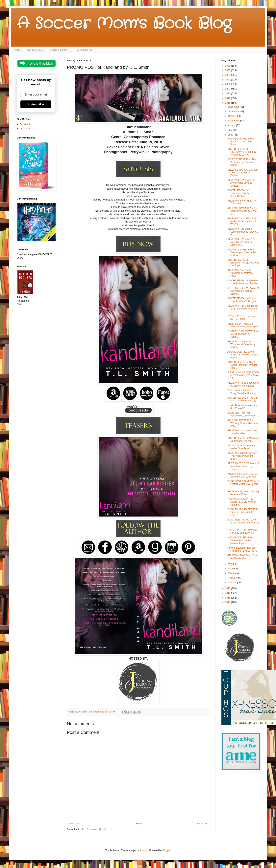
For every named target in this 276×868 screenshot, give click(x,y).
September (234, 121)
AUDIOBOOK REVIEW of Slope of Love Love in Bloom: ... (241, 142)
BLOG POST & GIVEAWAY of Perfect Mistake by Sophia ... (243, 484)
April (231, 569)
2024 (228, 75)
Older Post (203, 824)
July (230, 130)
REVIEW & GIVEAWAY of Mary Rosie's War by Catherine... (241, 242)
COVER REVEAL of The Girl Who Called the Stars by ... (243, 399)
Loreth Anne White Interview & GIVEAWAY (242, 407)
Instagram (25, 129)
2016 (228, 593)
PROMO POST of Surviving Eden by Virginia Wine (242, 531)
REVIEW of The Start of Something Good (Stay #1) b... (243, 232)
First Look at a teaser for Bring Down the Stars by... (243, 392)
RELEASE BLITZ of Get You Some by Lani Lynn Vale (242, 475)
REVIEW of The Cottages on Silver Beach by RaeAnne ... (243, 309)
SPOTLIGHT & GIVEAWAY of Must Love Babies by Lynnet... (243, 466)
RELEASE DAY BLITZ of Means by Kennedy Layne (243, 325)
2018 (228, 103)
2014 (228, 602)
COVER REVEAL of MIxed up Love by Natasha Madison (243, 282)
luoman (144, 850)
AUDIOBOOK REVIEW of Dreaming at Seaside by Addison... (242, 253)
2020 (228, 94)
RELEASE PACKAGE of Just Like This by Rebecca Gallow (243, 173)
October (233, 116)
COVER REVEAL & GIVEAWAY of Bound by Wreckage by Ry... (242, 152)
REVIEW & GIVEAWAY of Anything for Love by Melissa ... (241, 183)
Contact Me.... (36, 50)
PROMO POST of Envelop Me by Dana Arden (241, 447)
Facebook (25, 124)
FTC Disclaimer (83, 50)
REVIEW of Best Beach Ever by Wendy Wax (243, 557)
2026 (228, 66)
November (234, 112)
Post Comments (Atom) (94, 829)
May (231, 564)
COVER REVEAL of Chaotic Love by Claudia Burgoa (242, 300)
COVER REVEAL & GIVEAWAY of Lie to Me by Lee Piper (243, 263)
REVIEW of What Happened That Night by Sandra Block (242, 456)
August (232, 125)
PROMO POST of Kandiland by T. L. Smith (242, 318)
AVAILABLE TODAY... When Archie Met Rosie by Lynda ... (243, 523)
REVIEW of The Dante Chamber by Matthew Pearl (240, 273)
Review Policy (59, 50)
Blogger (167, 850)
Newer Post (74, 824)
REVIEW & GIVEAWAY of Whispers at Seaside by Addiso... (241, 344)
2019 (228, 98)
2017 (228, 588)
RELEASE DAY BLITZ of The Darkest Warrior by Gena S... (243, 211)
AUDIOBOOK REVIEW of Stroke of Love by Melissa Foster (242, 355)
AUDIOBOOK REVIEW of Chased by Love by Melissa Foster (241, 540)
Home (17, 50)
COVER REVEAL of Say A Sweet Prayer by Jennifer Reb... (242, 365)
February (233, 578)
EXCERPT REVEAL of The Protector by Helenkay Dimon (242, 162)
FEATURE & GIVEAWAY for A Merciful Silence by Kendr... (243, 334)
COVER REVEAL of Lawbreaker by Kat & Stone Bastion (240, 193)
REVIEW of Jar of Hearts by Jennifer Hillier (242, 432)
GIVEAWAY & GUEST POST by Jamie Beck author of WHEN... (243, 221)
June (231, 135)
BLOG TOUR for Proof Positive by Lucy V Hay (241, 414)
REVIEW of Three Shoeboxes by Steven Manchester (243, 384)
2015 (228, 598)
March (232, 573)
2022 (228, 84)
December (234, 107)
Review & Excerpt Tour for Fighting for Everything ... (242, 549)
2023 (228, 80)
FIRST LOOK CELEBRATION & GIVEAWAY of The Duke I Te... (243, 375)
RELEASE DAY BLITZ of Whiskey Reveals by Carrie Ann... (243, 423)
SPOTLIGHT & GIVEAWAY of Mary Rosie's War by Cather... (243, 291)
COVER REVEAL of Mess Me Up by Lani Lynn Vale (243, 439)
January (233, 582)
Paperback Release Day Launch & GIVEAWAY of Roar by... (242, 502)
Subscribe (36, 104)
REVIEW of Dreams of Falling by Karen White (243, 493)
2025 (228, 70)
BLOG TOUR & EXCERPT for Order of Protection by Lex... (243, 512)
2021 (228, 89)
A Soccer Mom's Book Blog (124, 24)
